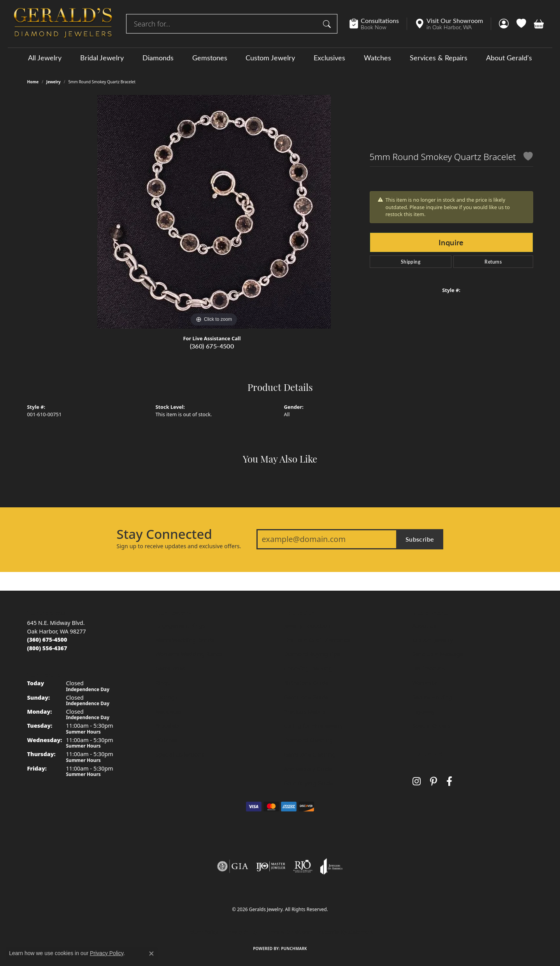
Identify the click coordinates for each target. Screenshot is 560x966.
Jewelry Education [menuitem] (307, 626)
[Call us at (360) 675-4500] (47, 640)
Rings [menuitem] (163, 683)
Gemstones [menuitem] (171, 668)
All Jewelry (45, 58)
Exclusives (329, 58)
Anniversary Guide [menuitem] (308, 769)
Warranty (425, 683)
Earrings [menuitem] (167, 697)
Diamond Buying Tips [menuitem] (312, 654)
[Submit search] (328, 24)
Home (33, 82)
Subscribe (420, 539)
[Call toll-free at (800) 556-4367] (47, 648)
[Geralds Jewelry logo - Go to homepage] (63, 24)
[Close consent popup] (151, 954)
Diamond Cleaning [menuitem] (308, 740)
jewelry (54, 82)
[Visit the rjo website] (303, 866)
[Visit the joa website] (332, 866)
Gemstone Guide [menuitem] (306, 697)
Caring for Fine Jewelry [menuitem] (314, 726)
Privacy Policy (242, 932)
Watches (377, 58)
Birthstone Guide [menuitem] (306, 683)
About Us (425, 626)
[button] (504, 24)
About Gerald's (509, 58)
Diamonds (158, 58)
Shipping (411, 262)
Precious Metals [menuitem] (305, 712)
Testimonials (429, 668)
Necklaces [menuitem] (169, 712)
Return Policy (203, 932)
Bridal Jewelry (102, 58)
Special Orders (432, 726)
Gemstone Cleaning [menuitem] (310, 754)
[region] (214, 212)
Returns (493, 262)
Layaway (424, 712)
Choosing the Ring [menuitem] (308, 668)
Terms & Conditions (288, 932)
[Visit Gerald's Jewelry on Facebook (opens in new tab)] (449, 781)
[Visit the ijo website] (271, 866)
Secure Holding (433, 697)
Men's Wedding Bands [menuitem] (185, 640)
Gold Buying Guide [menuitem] (309, 783)
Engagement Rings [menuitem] (181, 626)
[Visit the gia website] (233, 866)
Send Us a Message (438, 654)
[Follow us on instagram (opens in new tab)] (417, 781)
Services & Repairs (439, 58)
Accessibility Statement (346, 932)
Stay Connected (164, 534)
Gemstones (210, 58)
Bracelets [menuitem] (168, 726)
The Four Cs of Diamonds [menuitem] (317, 640)
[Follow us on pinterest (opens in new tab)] (434, 781)
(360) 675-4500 (212, 346)
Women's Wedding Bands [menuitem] (189, 654)
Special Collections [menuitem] (180, 754)
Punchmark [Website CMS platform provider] (294, 948)
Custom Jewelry (270, 58)
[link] (378, 24)
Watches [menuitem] (167, 740)
